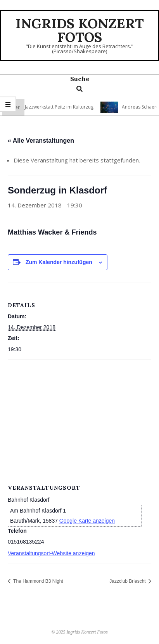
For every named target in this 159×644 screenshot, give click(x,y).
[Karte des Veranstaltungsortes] (79, 415)
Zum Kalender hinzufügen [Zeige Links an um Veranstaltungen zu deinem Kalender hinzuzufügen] (59, 262)
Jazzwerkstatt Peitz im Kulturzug (61, 107)
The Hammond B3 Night (38, 581)
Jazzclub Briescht (128, 581)
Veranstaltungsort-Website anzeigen (51, 553)
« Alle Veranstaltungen (41, 141)
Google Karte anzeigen (87, 521)
